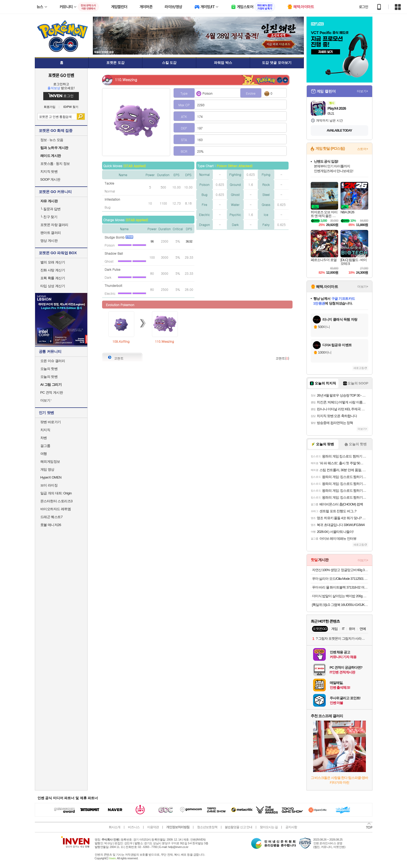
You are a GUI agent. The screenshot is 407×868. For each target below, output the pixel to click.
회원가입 (50, 107)
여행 (44, 454)
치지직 (45, 430)
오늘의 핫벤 (49, 369)
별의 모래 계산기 (53, 262)
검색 (81, 117)
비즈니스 (134, 827)
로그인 (363, 7)
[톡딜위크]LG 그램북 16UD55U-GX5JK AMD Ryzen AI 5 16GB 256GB (340, 605)
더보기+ (363, 91)
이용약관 (153, 827)
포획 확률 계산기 (53, 278)
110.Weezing (164, 341)
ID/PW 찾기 (71, 107)
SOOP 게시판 (50, 179)
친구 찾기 (49, 217)
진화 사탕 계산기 (53, 270)
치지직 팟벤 (49, 172)
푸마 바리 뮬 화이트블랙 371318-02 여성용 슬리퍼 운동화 (340, 587)
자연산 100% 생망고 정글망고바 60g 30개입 (340, 570)
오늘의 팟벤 (49, 377)
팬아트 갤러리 (51, 233)
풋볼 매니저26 (51, 525)
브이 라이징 (49, 485)
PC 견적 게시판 (52, 392)
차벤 (44, 438)
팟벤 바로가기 (51, 422)
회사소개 (114, 827)
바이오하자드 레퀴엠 (56, 509)
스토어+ (363, 149)
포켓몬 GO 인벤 (61, 75)
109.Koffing (121, 341)
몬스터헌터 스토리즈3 (56, 501)
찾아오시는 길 (269, 827)
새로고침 (359, 368)
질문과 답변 (51, 209)
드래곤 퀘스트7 (52, 517)
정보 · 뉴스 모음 (52, 140)
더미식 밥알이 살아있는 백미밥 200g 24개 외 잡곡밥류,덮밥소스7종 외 (340, 596)
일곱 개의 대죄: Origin (56, 493)
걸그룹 (45, 446)
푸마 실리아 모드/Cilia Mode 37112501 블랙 (340, 579)
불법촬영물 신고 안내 (238, 827)
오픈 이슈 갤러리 (53, 361)
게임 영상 (47, 469)
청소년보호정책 (207, 827)
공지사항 (291, 827)
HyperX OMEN (51, 477)
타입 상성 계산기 (53, 286)
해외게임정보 (50, 462)
